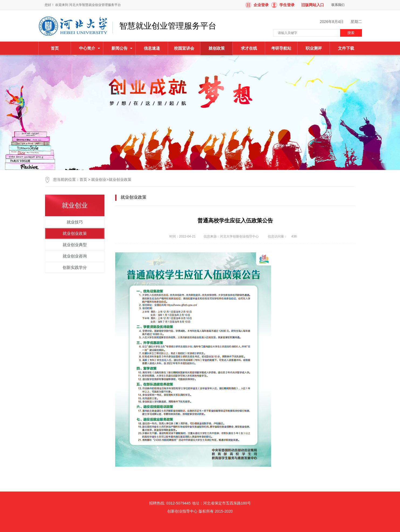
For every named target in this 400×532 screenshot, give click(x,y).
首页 (55, 48)
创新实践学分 (75, 267)
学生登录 (287, 5)
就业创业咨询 (75, 256)
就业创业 (99, 179)
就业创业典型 (75, 245)
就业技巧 (75, 222)
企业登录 (261, 5)
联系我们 (338, 5)
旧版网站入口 (313, 5)
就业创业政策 (120, 179)
